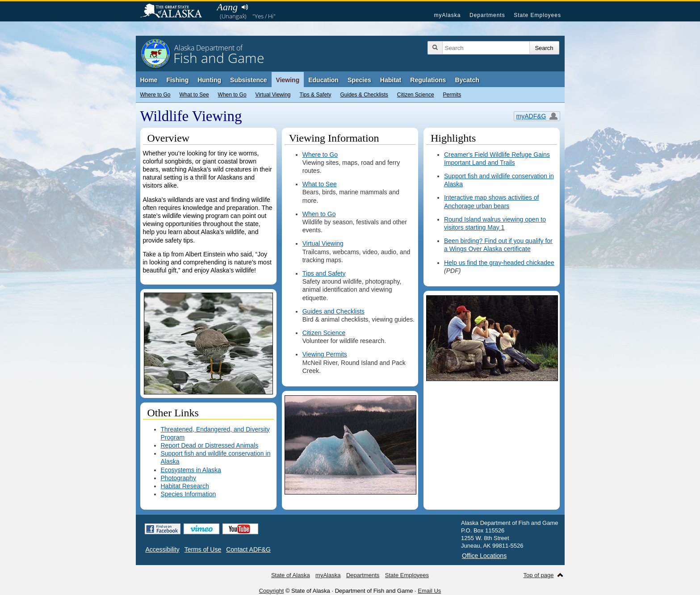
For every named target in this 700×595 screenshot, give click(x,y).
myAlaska (447, 15)
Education (323, 80)
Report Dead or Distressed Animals (210, 445)
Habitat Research (185, 486)
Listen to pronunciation (245, 7)
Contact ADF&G (248, 549)
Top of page (539, 575)
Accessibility (163, 549)
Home (149, 80)
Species (359, 80)
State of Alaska (176, 12)
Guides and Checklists (333, 311)
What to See (194, 95)
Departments (487, 15)
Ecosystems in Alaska (191, 470)
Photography (178, 478)
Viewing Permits (325, 354)
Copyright (272, 591)
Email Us (429, 591)
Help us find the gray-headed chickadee (499, 263)
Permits (452, 95)
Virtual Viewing (273, 95)
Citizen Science (416, 95)
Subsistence (248, 80)
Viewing (288, 80)
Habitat (391, 80)
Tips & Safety (316, 95)
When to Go (232, 95)
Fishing (177, 80)
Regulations (428, 80)
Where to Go (155, 95)
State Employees (537, 15)
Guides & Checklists (364, 95)
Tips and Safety (324, 273)
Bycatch (467, 80)
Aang (227, 7)
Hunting (209, 80)
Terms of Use (203, 549)
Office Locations (484, 556)
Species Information (189, 494)
